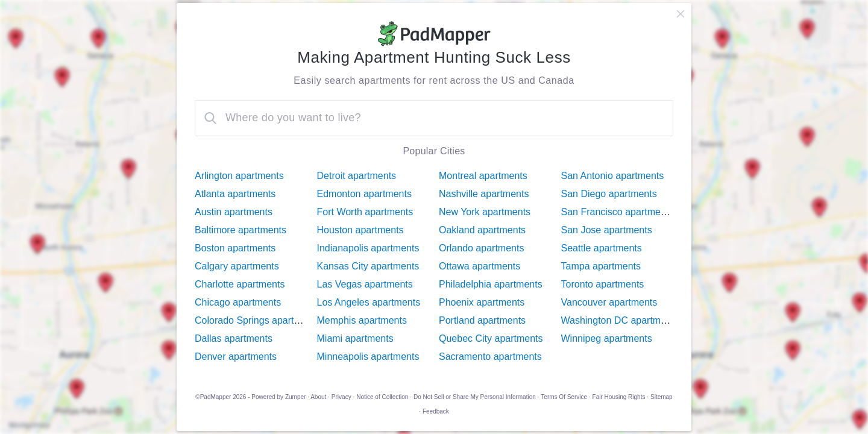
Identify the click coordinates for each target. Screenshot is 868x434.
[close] (681, 14)
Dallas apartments (234, 338)
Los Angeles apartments (369, 302)
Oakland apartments (482, 230)
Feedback (436, 411)
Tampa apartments (601, 266)
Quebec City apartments (491, 338)
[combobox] (434, 118)
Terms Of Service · (565, 397)
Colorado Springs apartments (257, 320)
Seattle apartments (602, 248)
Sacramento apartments (490, 357)
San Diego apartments (609, 194)
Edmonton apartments (364, 194)
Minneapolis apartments (368, 357)
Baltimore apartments (241, 230)
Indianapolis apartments (368, 248)
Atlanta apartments (235, 194)
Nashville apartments (484, 194)
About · (320, 397)
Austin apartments (234, 212)
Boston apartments (235, 248)
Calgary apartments (237, 266)
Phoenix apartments (482, 302)
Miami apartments (355, 338)
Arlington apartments (239, 176)
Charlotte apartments (240, 284)
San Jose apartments (607, 230)
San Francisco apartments (618, 212)
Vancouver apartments (609, 302)
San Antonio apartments (613, 176)
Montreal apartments (483, 176)
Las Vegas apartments (365, 284)
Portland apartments (482, 320)
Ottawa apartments (480, 266)
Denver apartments (236, 357)
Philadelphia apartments (491, 284)
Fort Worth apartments (365, 212)
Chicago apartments (238, 302)
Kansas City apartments (368, 266)
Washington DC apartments (620, 320)
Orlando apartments (481, 248)
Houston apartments (360, 230)
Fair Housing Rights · (621, 397)
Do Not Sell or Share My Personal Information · (476, 397)
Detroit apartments (357, 176)
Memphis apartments (362, 320)
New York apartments (485, 212)
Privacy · (343, 397)
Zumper (295, 397)
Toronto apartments (603, 284)
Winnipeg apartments (607, 338)
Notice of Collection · (384, 397)
